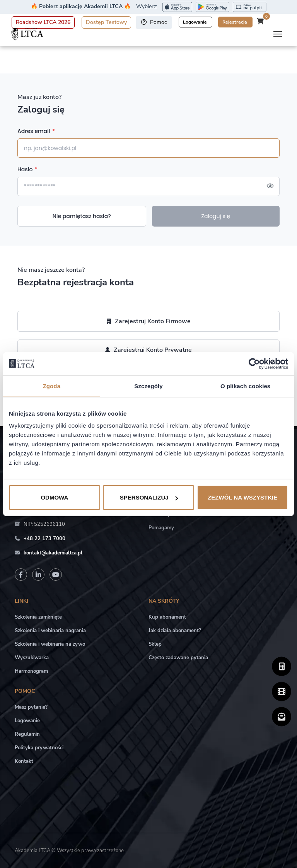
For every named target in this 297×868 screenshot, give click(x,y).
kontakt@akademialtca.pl (53, 553)
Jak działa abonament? (175, 631)
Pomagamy (161, 528)
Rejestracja (235, 22)
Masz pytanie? (31, 707)
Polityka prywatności (39, 748)
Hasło (27, 169)
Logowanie (195, 22)
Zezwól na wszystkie (242, 497)
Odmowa (54, 497)
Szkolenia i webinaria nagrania (50, 631)
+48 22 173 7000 (44, 539)
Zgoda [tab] (52, 386)
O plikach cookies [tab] (245, 386)
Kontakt (24, 761)
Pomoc (154, 22)
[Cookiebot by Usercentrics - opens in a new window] (254, 363)
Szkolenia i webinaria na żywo (50, 644)
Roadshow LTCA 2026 (43, 22)
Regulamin (27, 734)
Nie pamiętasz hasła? (82, 216)
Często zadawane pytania (178, 658)
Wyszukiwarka (32, 658)
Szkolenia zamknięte (38, 617)
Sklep (155, 644)
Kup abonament (167, 617)
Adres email (36, 131)
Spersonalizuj (149, 497)
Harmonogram (31, 671)
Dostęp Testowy (106, 22)
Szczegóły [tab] (148, 386)
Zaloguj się (216, 216)
